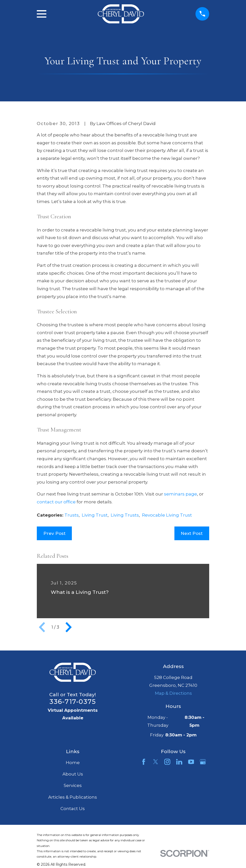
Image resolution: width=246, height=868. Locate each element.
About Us (73, 774)
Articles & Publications (73, 797)
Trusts (72, 515)
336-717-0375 (73, 701)
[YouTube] (191, 762)
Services (73, 785)
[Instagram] (167, 762)
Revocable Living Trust (167, 515)
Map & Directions (173, 693)
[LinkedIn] (179, 762)
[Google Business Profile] (203, 762)
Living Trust (95, 515)
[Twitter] (156, 762)
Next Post (192, 533)
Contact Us (73, 809)
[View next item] (69, 627)
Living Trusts (125, 515)
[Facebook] (144, 762)
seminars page (181, 494)
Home (73, 763)
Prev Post (54, 533)
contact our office (56, 502)
